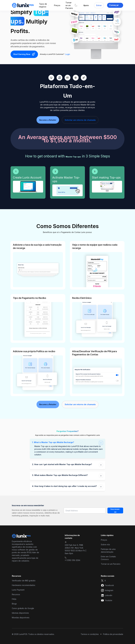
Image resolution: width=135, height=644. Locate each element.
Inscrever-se (115, 510)
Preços (57, 5)
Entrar (99, 5)
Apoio (86, 5)
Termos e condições (90, 634)
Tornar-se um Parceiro (69, 5)
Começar (114, 5)
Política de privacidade (113, 634)
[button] (44, 5)
